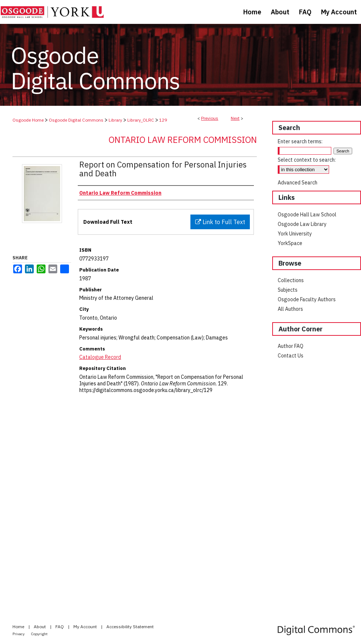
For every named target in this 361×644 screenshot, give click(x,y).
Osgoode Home (28, 120)
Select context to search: (307, 160)
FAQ (60, 627)
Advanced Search (298, 183)
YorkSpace (290, 243)
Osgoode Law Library (302, 224)
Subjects (288, 290)
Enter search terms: (300, 141)
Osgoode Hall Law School (307, 215)
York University (295, 234)
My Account (86, 627)
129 (163, 120)
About (40, 627)
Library (115, 120)
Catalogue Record (100, 357)
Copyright (39, 634)
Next (235, 118)
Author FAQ (291, 346)
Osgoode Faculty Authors (307, 299)
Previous (210, 118)
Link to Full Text (220, 222)
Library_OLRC (141, 120)
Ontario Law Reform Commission (183, 140)
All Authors (290, 309)
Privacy (19, 634)
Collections (291, 280)
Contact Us (291, 356)
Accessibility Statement (130, 627)
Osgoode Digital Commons (76, 120)
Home (19, 627)
